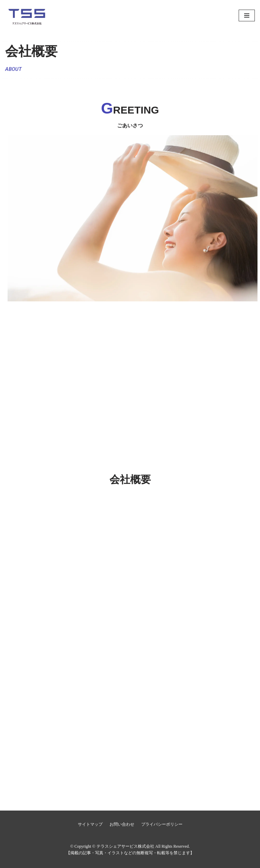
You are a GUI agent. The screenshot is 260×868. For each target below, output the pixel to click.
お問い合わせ (122, 824)
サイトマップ (90, 824)
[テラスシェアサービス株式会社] (40, 16)
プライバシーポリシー (162, 824)
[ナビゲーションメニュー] (247, 15)
